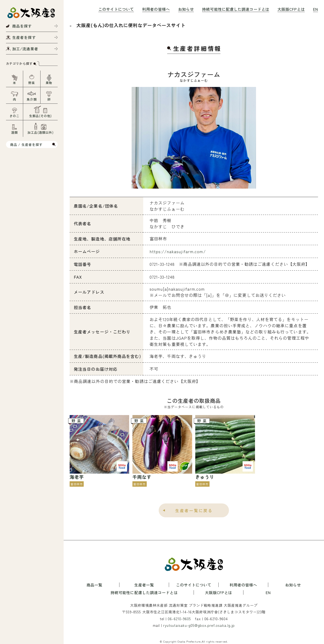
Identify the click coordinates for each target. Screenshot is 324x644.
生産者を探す (24, 37)
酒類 (14, 132)
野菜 (32, 83)
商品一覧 (94, 585)
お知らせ (186, 9)
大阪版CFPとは (291, 9)
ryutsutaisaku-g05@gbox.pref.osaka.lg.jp (199, 625)
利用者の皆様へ (156, 9)
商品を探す (22, 26)
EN (316, 9)
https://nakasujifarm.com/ (178, 251)
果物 (49, 83)
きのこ (14, 116)
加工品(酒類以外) (40, 132)
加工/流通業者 (25, 49)
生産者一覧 (144, 585)
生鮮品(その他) (40, 116)
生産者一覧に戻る (194, 510)
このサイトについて (116, 9)
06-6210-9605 (179, 619)
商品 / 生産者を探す (26, 144)
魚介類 (32, 99)
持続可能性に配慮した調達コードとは (236, 9)
